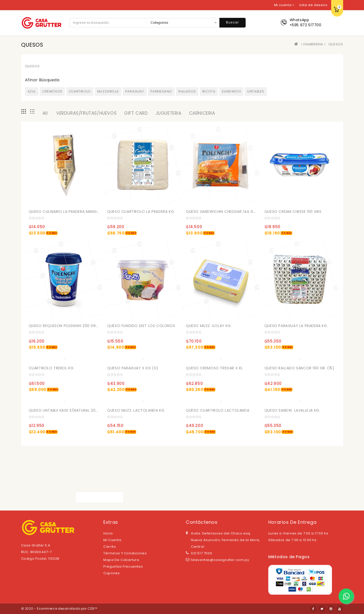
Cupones (111, 573)
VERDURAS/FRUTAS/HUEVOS (86, 113)
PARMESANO (161, 91)
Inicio (108, 533)
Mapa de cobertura (121, 560)
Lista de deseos (313, 5)
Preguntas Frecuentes (123, 566)
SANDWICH (231, 91)
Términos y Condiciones (125, 553)
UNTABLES (256, 91)
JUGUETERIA (169, 113)
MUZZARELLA (108, 91)
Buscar (233, 22)
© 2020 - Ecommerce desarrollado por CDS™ (59, 609)
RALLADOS (187, 91)
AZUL (32, 91)
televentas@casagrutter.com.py (220, 560)
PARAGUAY (135, 91)
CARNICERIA (202, 113)
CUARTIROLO (80, 91)
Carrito (110, 547)
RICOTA (209, 91)
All (45, 113)
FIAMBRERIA (313, 44)
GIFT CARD (136, 113)
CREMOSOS (52, 91)
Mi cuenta (112, 540)
